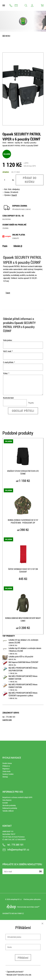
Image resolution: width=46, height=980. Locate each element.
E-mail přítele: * (9, 362)
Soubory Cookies (8, 774)
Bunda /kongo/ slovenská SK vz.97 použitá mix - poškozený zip (23, 521)
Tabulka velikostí (8, 811)
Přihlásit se (6, 766)
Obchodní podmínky (9, 805)
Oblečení (10, 143)
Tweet (8, 293)
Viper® (14, 195)
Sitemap (5, 777)
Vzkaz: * (6, 373)
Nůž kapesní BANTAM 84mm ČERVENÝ (23, 662)
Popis (5, 246)
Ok (40, 871)
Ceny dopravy (7, 800)
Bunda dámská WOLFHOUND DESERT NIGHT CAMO (23, 619)
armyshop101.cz (16, 899)
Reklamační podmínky (10, 808)
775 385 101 (11, 5)
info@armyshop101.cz (16, 5)
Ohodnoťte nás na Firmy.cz (13, 913)
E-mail (5, 870)
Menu (8, 36)
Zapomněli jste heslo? (15, 972)
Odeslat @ (18, 246)
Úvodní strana (7, 763)
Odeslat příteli (23, 411)
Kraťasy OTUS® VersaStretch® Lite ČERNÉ (23, 472)
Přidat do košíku (30, 180)
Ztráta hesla (6, 771)
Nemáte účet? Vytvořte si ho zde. (19, 975)
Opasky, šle (19, 143)
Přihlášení (23, 958)
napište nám (7, 720)
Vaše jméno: (8, 340)
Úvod (4, 143)
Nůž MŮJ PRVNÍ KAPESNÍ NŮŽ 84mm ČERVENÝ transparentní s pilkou (23, 694)
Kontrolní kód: (9, 398)
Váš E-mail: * (8, 351)
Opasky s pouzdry (30, 143)
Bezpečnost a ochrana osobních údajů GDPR (17, 797)
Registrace (6, 769)
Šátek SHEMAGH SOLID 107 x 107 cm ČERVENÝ (23, 570)
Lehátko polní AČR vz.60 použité (21, 657)
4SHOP (37, 907)
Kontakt (5, 803)
